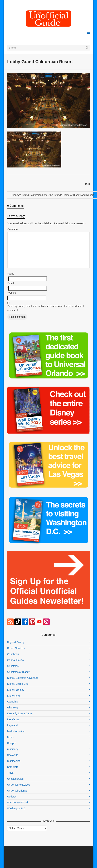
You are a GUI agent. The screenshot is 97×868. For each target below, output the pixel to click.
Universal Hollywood (19, 785)
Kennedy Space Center (20, 713)
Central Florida (16, 660)
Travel (11, 773)
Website (12, 293)
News (10, 737)
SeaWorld (13, 755)
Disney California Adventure (23, 678)
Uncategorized (15, 779)
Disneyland (13, 696)
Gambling (13, 702)
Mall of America (16, 731)
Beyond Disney (16, 642)
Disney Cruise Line (18, 684)
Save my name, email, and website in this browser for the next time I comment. (46, 308)
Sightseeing (14, 761)
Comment (13, 229)
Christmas (13, 666)
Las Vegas (13, 719)
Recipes (12, 743)
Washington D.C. (17, 808)
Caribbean (13, 654)
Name (11, 274)
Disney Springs (16, 690)
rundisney (13, 749)
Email (11, 283)
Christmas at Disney (18, 672)
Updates (12, 797)
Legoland (12, 725)
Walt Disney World (17, 803)
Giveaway (13, 708)
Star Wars (13, 767)
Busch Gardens (16, 648)
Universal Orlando (17, 791)
